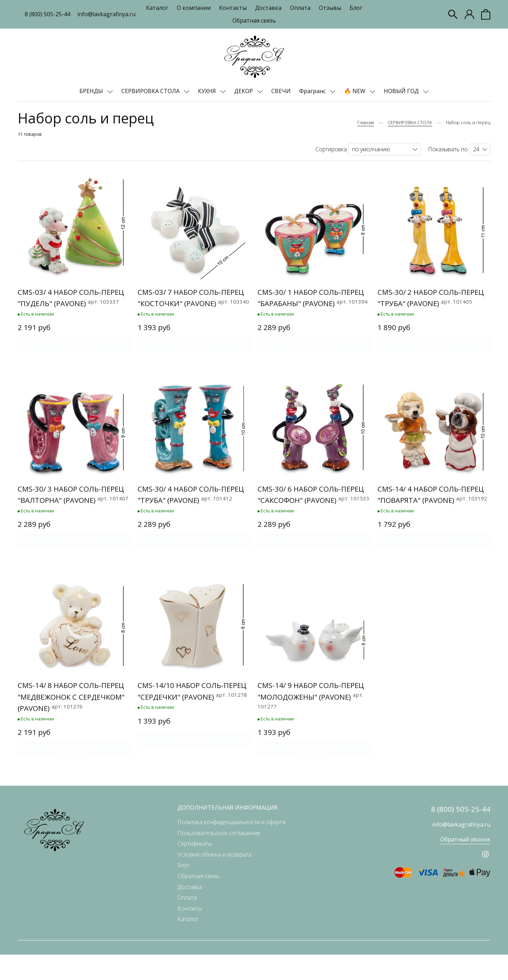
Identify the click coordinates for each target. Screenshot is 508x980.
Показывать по (448, 149)
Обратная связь (254, 20)
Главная (366, 122)
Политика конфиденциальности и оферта (231, 848)
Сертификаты (195, 869)
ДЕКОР (244, 91)
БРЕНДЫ (92, 91)
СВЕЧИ (281, 91)
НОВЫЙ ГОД (402, 91)
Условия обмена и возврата (214, 880)
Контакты (233, 8)
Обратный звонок (465, 865)
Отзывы (330, 8)
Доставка (268, 8)
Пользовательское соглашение (219, 858)
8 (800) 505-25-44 (47, 14)
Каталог (157, 8)
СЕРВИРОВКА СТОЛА (151, 91)
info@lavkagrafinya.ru (106, 14)
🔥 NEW (355, 91)
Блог (356, 8)
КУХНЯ (208, 91)
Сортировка (331, 149)
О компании (194, 8)
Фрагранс (313, 91)
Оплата (300, 8)
